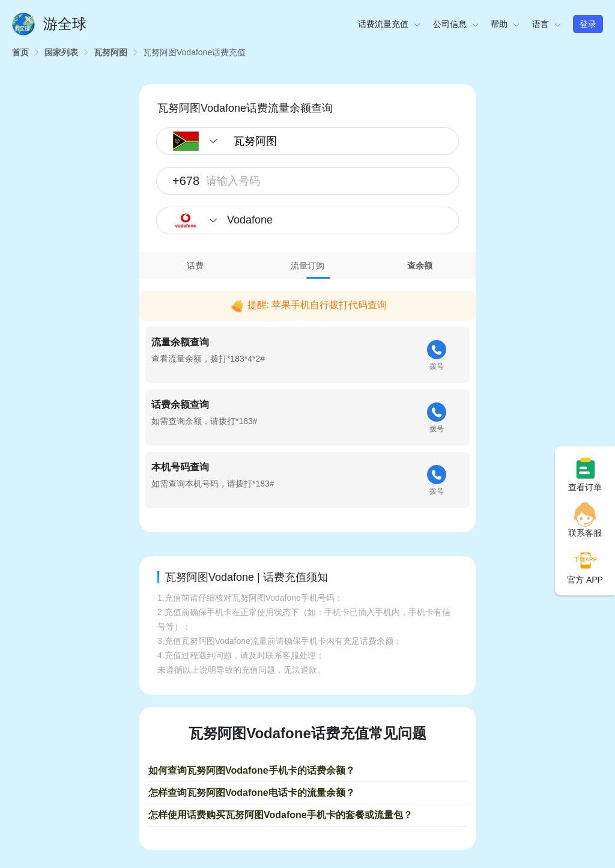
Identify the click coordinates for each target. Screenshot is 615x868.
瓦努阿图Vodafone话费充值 (194, 52)
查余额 (420, 266)
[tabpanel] (307, 397)
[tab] (195, 266)
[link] (20, 52)
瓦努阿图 (111, 52)
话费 (195, 266)
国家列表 (61, 52)
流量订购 (307, 266)
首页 (20, 52)
